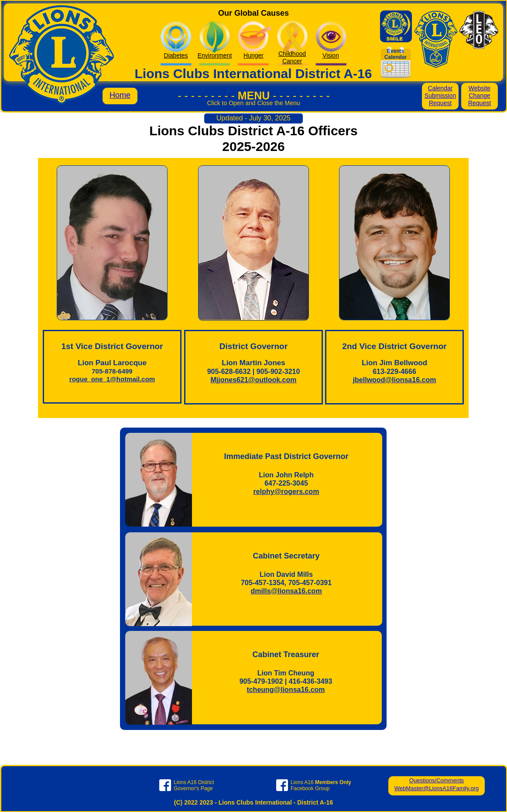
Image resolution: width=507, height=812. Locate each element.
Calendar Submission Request (440, 96)
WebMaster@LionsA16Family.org (437, 788)
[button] (254, 107)
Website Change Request (480, 96)
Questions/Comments (437, 780)
